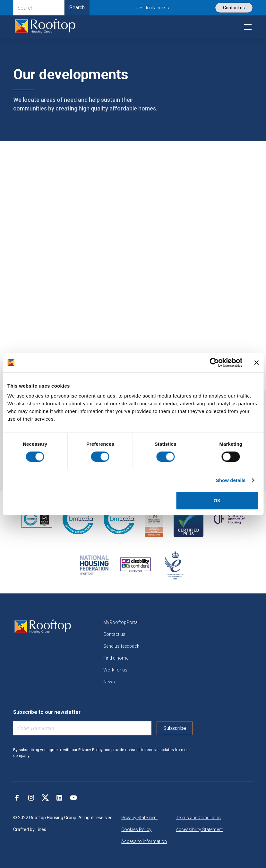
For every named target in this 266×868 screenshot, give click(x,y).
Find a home (116, 658)
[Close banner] (256, 363)
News (109, 682)
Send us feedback (121, 646)
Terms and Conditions (198, 818)
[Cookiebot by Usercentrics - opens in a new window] (214, 363)
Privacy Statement (140, 818)
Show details (231, 480)
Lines (41, 829)
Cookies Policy (136, 829)
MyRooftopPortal (121, 622)
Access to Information (144, 841)
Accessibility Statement (199, 829)
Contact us (114, 634)
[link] (45, 27)
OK (217, 500)
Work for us (115, 670)
